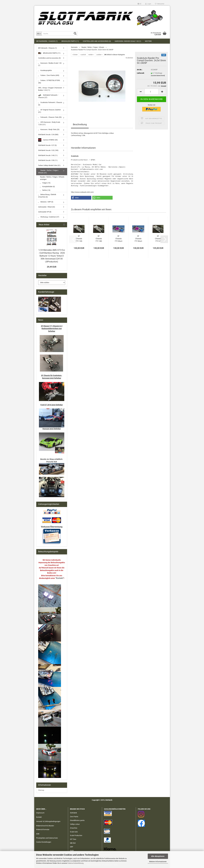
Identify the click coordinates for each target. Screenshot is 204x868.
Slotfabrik (73, 813)
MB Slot (73, 843)
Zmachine (74, 828)
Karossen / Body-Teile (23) (49, 129)
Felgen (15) (45, 183)
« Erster (75, 55)
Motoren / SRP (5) (46, 202)
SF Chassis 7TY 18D (99, 239)
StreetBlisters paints (77, 820)
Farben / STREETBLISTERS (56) (49, 82)
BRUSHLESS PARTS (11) (70, 41)
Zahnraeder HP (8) (45, 212)
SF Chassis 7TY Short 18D (138, 239)
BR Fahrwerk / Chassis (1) (47, 41)
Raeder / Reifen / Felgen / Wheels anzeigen (52, 178)
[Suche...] (39, 34)
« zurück (83, 55)
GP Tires (73, 839)
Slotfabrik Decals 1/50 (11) (48, 160)
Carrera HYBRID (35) (48, 140)
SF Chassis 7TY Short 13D (118, 239)
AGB (38, 834)
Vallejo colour (75, 824)
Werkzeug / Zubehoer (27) (49, 217)
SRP (72, 847)
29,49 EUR (52, 267)
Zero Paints (74, 817)
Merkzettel (160, 4)
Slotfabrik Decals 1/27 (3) (47, 145)
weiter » (91, 55)
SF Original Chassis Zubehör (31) (49, 111)
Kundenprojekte (45, 70)
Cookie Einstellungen (44, 842)
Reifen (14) (45, 190)
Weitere (148, 41)
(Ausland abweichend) (158, 76)
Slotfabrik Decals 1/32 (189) (48, 150)
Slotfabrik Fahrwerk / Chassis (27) (48, 96)
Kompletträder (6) (47, 187)
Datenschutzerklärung (76, 863)
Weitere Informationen (158, 862)
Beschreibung (80, 124)
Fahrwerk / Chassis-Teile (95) (50, 117)
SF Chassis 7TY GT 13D (158, 239)
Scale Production (76, 835)
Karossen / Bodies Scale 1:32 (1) (128, 41)
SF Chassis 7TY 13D (79, 239)
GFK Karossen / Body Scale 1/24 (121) (49, 123)
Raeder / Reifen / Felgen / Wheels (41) (48, 172)
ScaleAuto (129, 58)
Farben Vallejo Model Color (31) (49, 165)
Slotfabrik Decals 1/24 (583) (48, 135)
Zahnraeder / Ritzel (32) (47, 207)
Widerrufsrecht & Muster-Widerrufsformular (45, 828)
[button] (139, 4)
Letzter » (99, 55)
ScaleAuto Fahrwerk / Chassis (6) (50, 104)
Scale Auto (74, 832)
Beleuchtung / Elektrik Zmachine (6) (47, 196)
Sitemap (41, 790)
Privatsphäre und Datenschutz (47, 838)
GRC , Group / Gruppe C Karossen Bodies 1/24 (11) (50, 89)
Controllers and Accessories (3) (97, 41)
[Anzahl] (152, 92)
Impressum (40, 813)
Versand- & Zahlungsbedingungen (48, 821)
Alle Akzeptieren (158, 856)
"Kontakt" (60, 578)
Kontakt (39, 817)
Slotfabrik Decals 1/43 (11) (48, 155)
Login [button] (148, 4)
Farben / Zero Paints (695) (49, 75)
